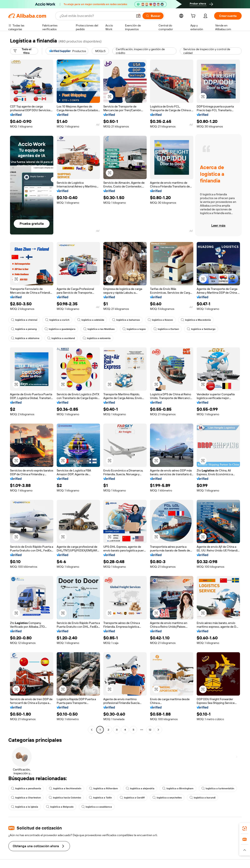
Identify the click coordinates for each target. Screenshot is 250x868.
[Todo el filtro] (24, 51)
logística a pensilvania (26, 788)
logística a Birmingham (178, 788)
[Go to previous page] (92, 730)
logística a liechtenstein (65, 788)
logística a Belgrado (60, 807)
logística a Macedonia (196, 320)
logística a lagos (134, 329)
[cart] (194, 16)
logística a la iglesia (25, 807)
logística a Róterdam (104, 788)
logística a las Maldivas (99, 329)
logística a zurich (57, 320)
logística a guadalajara (60, 329)
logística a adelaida (91, 320)
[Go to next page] (158, 730)
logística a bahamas (126, 320)
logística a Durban (166, 329)
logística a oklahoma (25, 338)
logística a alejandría (140, 788)
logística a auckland (61, 338)
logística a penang (24, 329)
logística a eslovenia (97, 338)
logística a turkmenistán (218, 788)
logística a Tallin (100, 798)
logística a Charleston (26, 798)
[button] (138, 16)
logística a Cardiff (132, 798)
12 (150, 730)
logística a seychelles (167, 798)
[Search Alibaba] (96, 16)
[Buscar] (153, 16)
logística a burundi (202, 798)
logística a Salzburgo (201, 329)
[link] (245, 828)
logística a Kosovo (160, 320)
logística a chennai (24, 320)
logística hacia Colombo (65, 798)
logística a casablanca (97, 807)
